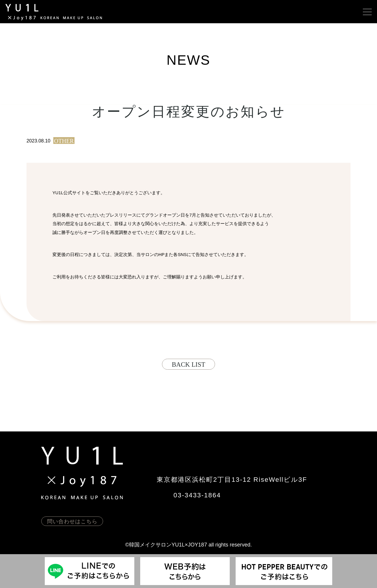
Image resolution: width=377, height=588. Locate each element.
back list (188, 364)
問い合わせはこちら (72, 521)
